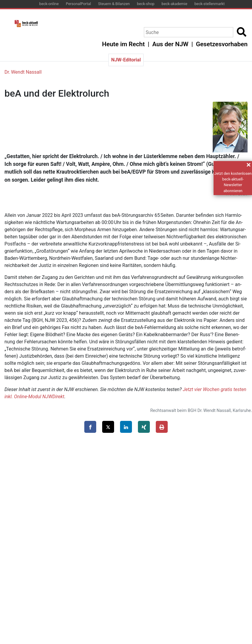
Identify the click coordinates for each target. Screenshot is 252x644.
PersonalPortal (78, 4)
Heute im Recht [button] (123, 44)
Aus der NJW (170, 44)
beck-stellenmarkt (210, 4)
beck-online (49, 4)
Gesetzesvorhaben (222, 44)
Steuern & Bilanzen (114, 4)
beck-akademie (174, 4)
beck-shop (146, 4)
